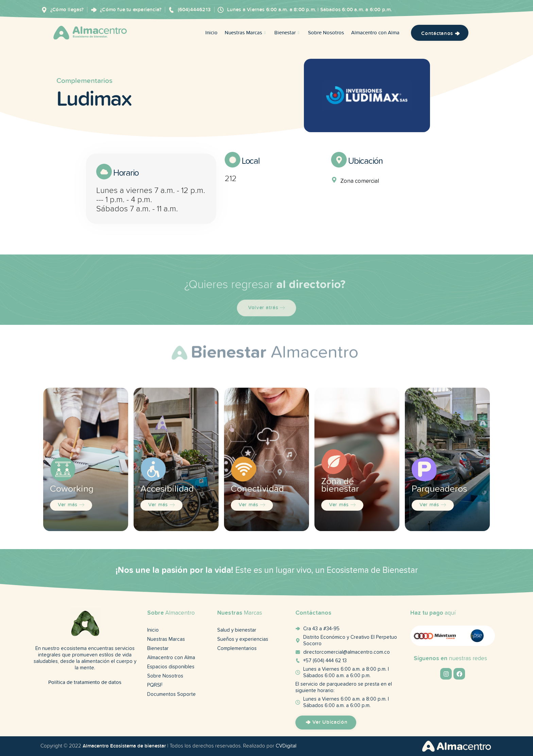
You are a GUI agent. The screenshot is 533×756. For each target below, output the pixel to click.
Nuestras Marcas (246, 33)
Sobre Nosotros (326, 33)
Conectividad (257, 489)
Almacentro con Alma (375, 33)
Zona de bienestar (340, 485)
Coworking (72, 489)
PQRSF (155, 685)
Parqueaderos (439, 489)
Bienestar (288, 33)
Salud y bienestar (237, 630)
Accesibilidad (167, 489)
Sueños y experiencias (243, 639)
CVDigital (286, 746)
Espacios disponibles (171, 667)
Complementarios (84, 75)
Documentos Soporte (171, 694)
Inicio (211, 33)
